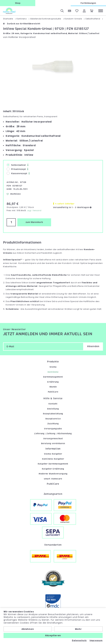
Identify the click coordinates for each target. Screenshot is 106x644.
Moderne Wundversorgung (53, 474)
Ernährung (53, 382)
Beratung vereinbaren (53, 443)
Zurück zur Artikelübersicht (22, 24)
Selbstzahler (16, 165)
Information (53, 449)
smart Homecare (53, 479)
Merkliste (14, 194)
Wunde (53, 387)
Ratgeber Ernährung (53, 469)
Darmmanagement (53, 377)
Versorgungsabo (53, 429)
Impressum (96, 640)
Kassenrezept (17, 173)
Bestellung (53, 409)
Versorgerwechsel (53, 439)
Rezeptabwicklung (53, 414)
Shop (18, 3)
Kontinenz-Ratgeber (53, 459)
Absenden (93, 346)
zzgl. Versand (34, 210)
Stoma (53, 367)
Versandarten (53, 545)
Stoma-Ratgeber (53, 454)
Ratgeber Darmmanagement (53, 464)
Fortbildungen (88, 3)
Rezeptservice (53, 419)
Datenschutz (79, 640)
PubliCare (53, 392)
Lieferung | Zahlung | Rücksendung (53, 434)
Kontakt (53, 404)
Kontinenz (53, 372)
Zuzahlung (53, 424)
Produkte (53, 362)
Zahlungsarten (53, 494)
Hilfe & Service (53, 398)
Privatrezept (16, 169)
